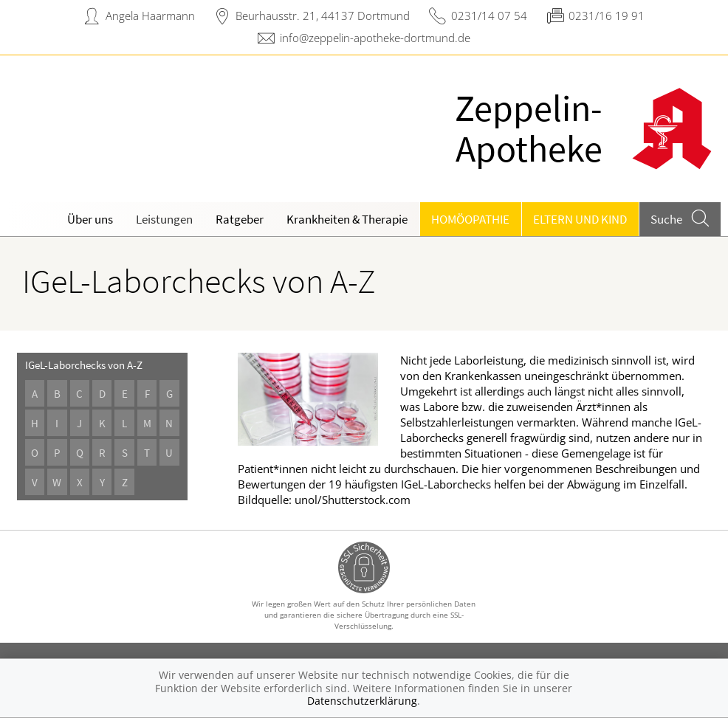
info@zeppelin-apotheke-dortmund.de (375, 38)
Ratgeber (240, 219)
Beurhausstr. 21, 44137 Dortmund (323, 15)
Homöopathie (470, 219)
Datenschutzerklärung (362, 701)
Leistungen (164, 219)
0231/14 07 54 (489, 15)
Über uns (90, 219)
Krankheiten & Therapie (347, 219)
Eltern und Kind (580, 219)
